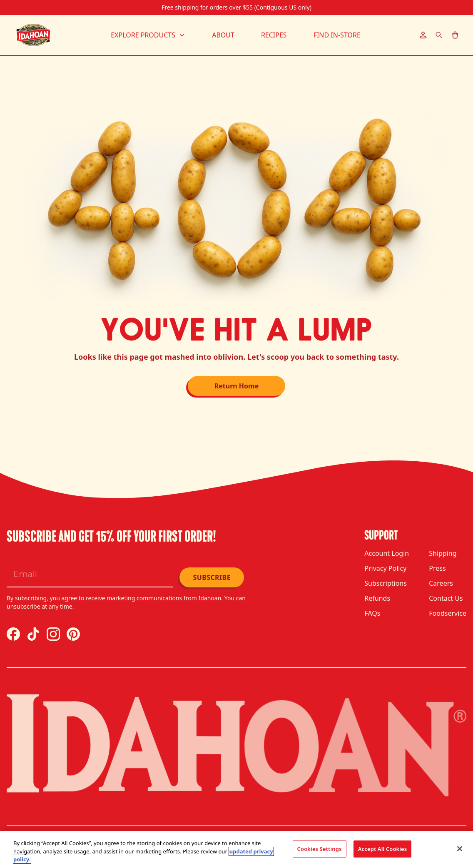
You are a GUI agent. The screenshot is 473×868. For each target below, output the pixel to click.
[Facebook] (13, 634)
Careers (441, 583)
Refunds (377, 598)
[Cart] (455, 35)
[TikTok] (33, 634)
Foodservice (448, 613)
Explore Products (148, 35)
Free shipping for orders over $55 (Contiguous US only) (236, 7)
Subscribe (212, 577)
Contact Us (446, 598)
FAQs (372, 613)
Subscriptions (386, 583)
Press (437, 568)
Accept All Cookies (383, 848)
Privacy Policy (385, 568)
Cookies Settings (320, 848)
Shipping (443, 553)
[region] (236, 849)
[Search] (439, 35)
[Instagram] (53, 634)
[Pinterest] (73, 634)
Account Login (387, 553)
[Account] (423, 35)
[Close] (460, 848)
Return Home (237, 386)
